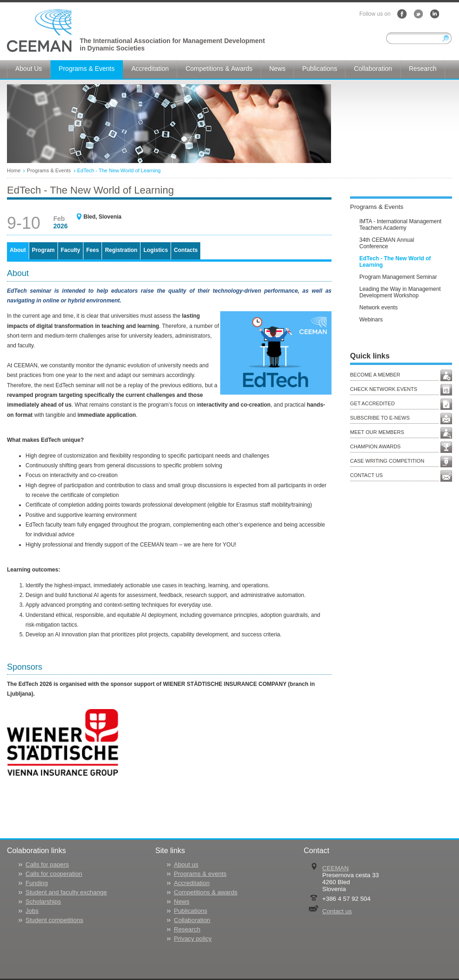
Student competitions (54, 920)
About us (186, 864)
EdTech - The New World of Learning (119, 170)
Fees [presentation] (92, 250)
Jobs (32, 911)
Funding (37, 883)
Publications (191, 911)
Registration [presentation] (121, 250)
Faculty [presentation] (70, 250)
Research (187, 929)
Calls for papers (47, 864)
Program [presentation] (43, 250)
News (182, 901)
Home (14, 170)
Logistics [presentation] (156, 250)
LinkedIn (434, 14)
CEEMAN (335, 868)
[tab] (18, 251)
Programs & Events (49, 170)
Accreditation (192, 883)
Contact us (337, 911)
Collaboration (192, 920)
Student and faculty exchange (66, 892)
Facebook (402, 14)
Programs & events (200, 874)
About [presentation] (18, 250)
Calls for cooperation (54, 874)
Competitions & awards (206, 892)
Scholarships (43, 901)
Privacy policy (193, 939)
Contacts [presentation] (186, 250)
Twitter (418, 14)
